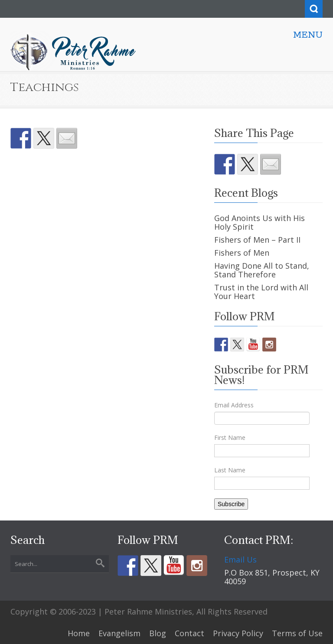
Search (314, 9)
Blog (158, 633)
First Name (230, 437)
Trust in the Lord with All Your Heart (261, 292)
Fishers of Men (242, 253)
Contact (189, 633)
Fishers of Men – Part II (257, 240)
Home (79, 633)
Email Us (240, 559)
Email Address (234, 405)
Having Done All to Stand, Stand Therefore (262, 270)
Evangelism (119, 633)
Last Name (230, 470)
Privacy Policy (238, 633)
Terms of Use (297, 633)
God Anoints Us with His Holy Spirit (260, 222)
